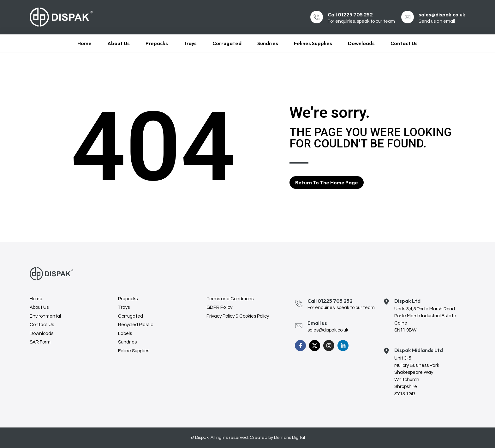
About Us (119, 43)
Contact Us (404, 43)
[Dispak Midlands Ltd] (386, 349)
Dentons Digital (289, 438)
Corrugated (227, 43)
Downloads (361, 43)
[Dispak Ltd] (386, 300)
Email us (317, 323)
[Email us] (299, 326)
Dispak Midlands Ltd (419, 350)
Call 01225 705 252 (350, 15)
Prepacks (157, 43)
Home (84, 43)
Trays (190, 43)
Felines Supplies (313, 43)
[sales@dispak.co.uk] (408, 17)
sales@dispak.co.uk (442, 15)
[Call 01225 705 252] (317, 17)
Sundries (268, 43)
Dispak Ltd (407, 301)
